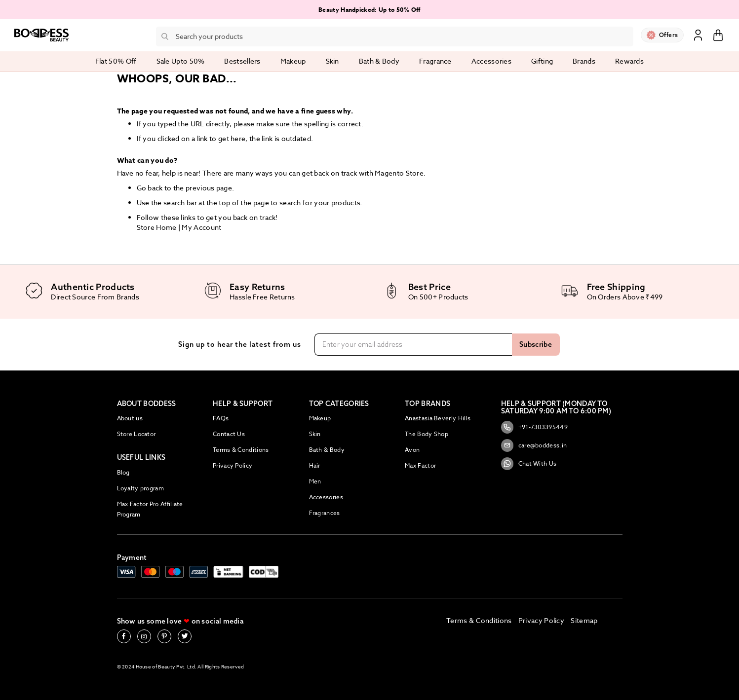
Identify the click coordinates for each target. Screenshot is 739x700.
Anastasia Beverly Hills (438, 418)
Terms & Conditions (241, 450)
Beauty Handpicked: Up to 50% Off (369, 10)
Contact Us (229, 434)
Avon (412, 450)
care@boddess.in (534, 445)
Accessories (326, 497)
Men (315, 481)
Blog (123, 472)
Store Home (157, 227)
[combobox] (395, 37)
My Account (201, 227)
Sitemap (584, 620)
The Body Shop (427, 434)
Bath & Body (327, 450)
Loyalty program (141, 488)
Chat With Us (529, 464)
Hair (315, 465)
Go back (150, 188)
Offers (669, 35)
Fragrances (325, 513)
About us (130, 418)
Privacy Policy (233, 465)
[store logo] (41, 35)
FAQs (221, 418)
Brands (584, 61)
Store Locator (136, 434)
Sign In (698, 35)
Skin (315, 434)
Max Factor (420, 465)
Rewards (629, 61)
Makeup (320, 418)
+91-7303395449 (534, 427)
